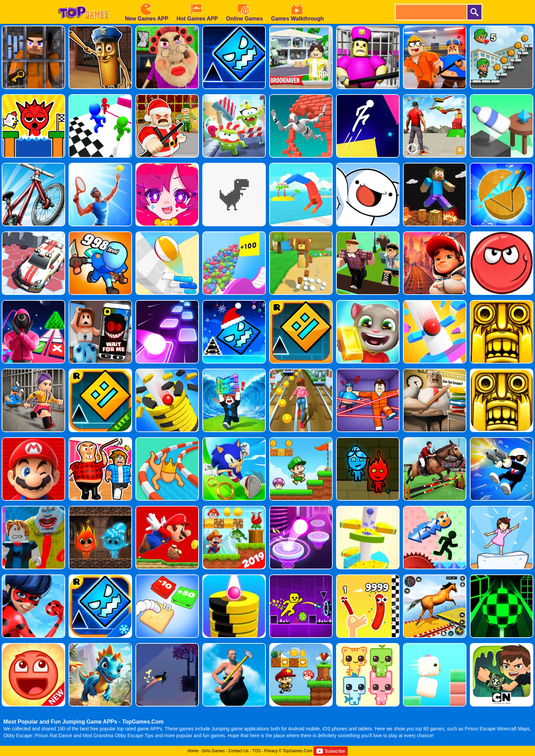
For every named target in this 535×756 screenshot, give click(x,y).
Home (193, 751)
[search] (431, 12)
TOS (256, 751)
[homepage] (83, 2)
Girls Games (213, 751)
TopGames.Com (298, 751)
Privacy (271, 751)
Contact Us (238, 751)
